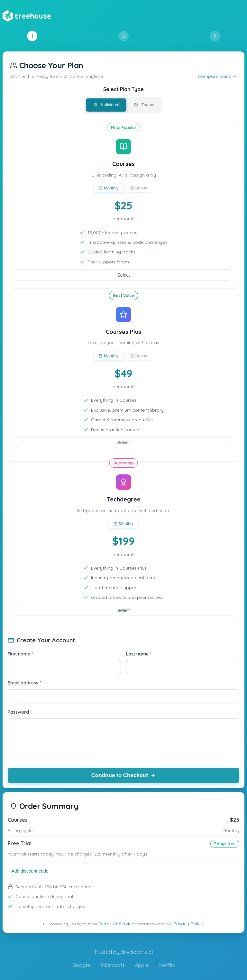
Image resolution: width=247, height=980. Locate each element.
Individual (106, 105)
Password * (20, 712)
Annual (139, 188)
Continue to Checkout (124, 775)
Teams (144, 105)
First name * (20, 654)
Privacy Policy (188, 924)
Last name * (139, 654)
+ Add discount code (28, 871)
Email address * (24, 683)
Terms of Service (116, 924)
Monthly (109, 188)
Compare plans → (217, 76)
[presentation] (57, 750)
